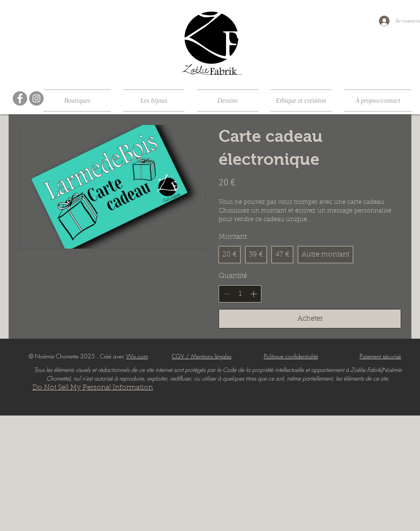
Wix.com (137, 356)
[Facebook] (20, 98)
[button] (80, 100)
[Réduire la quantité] (227, 294)
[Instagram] (36, 98)
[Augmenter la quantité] (254, 294)
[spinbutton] (240, 294)
